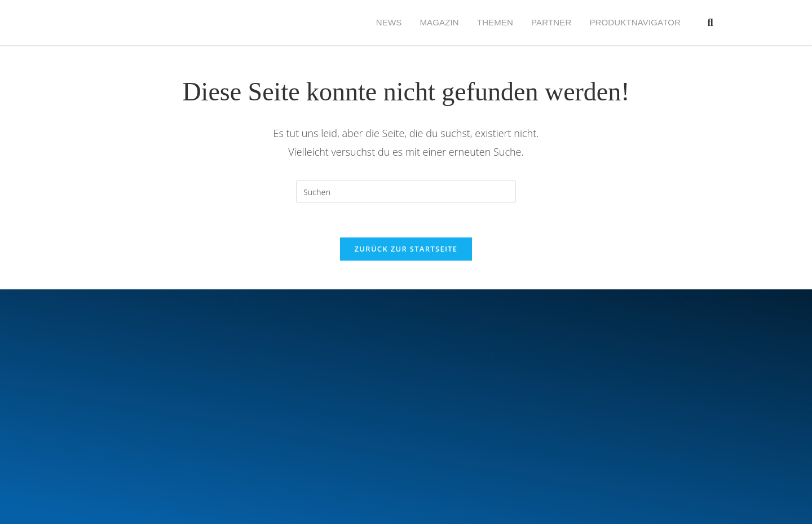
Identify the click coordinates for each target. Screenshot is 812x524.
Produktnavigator (635, 22)
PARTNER (551, 22)
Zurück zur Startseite (406, 249)
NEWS (389, 22)
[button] (710, 23)
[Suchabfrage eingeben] (406, 192)
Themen (495, 22)
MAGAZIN (439, 22)
